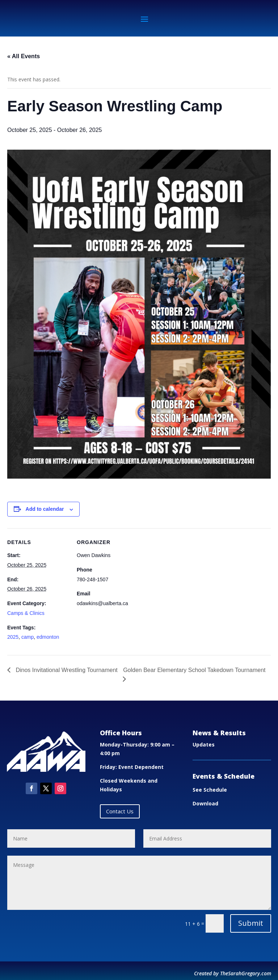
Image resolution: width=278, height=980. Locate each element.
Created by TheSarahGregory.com (233, 973)
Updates (204, 744)
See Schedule (210, 790)
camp (28, 637)
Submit (251, 923)
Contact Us (120, 811)
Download (205, 803)
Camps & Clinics (26, 613)
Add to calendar (45, 509)
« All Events (24, 56)
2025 (13, 637)
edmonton (48, 637)
